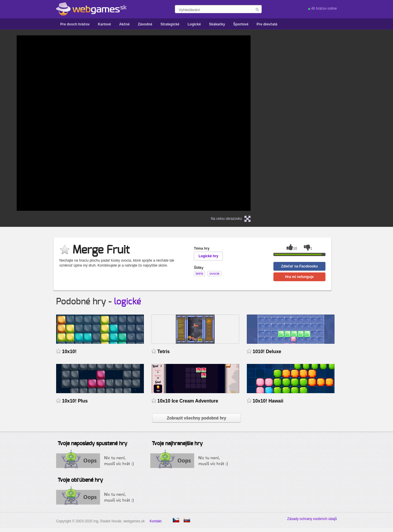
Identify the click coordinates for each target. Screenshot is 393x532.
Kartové (105, 24)
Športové (241, 24)
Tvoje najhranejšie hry (177, 444)
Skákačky (217, 24)
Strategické (170, 24)
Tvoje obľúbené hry (80, 480)
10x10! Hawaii (268, 401)
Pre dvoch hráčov (75, 24)
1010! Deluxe (267, 351)
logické (128, 302)
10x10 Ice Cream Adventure (188, 401)
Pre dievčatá (267, 24)
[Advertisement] (332, 123)
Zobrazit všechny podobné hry (196, 418)
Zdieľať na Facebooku (299, 266)
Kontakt (156, 521)
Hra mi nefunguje (299, 277)
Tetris (163, 351)
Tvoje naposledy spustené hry (92, 444)
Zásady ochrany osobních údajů (312, 519)
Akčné (124, 24)
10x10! (69, 351)
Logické (194, 24)
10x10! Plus (75, 401)
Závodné (145, 24)
